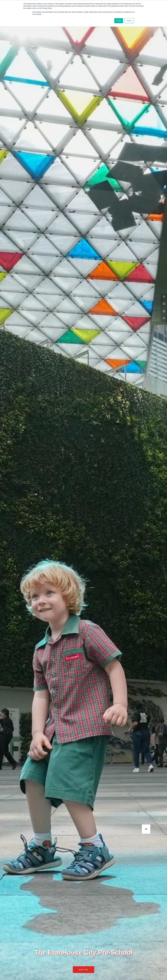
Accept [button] (119, 21)
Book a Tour (83, 970)
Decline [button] (129, 21)
